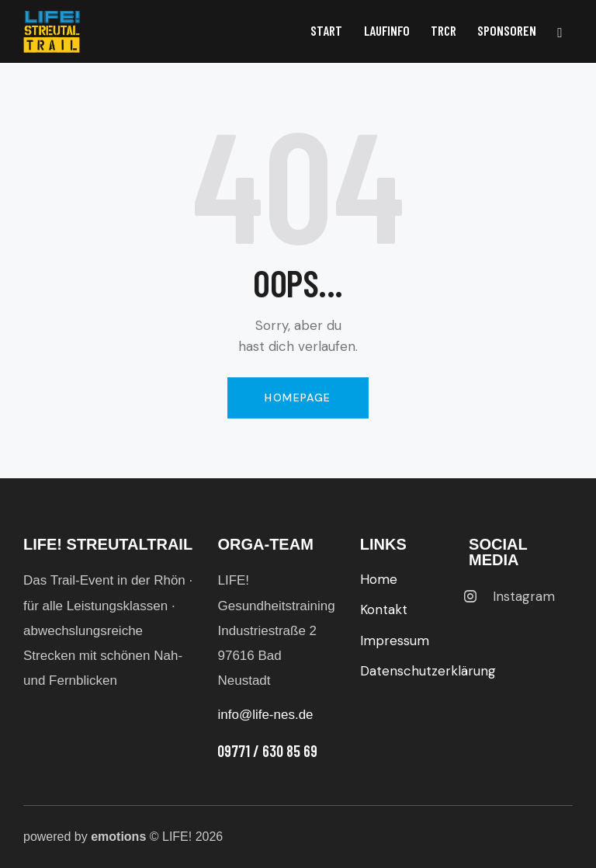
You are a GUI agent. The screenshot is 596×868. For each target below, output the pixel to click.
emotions (118, 837)
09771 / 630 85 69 (267, 751)
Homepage (298, 398)
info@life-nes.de (265, 715)
